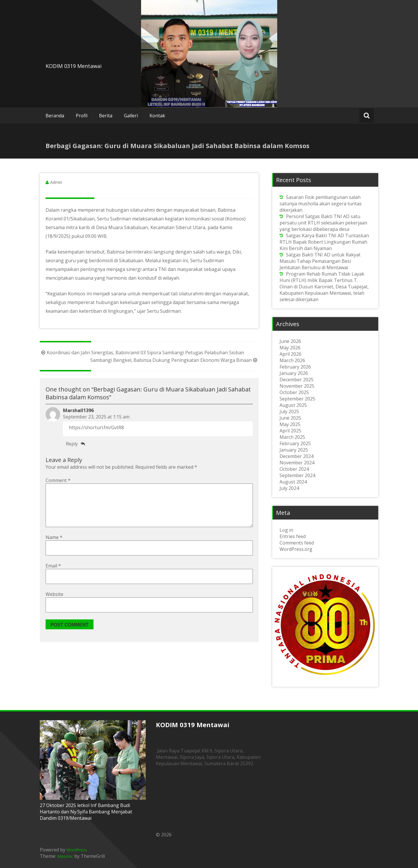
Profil (82, 116)
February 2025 (295, 443)
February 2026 (295, 367)
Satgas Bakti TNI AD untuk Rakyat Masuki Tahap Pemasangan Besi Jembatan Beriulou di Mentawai (320, 261)
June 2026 (290, 341)
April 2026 (290, 354)
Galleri (131, 116)
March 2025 (292, 437)
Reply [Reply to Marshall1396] (72, 444)
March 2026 (292, 360)
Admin (56, 182)
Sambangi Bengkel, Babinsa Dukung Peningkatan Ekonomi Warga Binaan (174, 360)
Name (54, 547)
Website (54, 603)
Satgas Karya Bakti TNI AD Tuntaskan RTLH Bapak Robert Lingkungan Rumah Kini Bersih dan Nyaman (324, 242)
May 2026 (290, 348)
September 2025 (297, 399)
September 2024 (297, 475)
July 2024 (289, 488)
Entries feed (293, 536)
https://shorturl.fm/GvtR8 (96, 427)
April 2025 (290, 431)
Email (53, 575)
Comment (58, 480)
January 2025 (294, 450)
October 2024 (294, 469)
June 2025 (290, 418)
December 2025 (297, 380)
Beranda (55, 116)
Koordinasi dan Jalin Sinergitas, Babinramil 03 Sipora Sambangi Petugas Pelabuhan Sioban (142, 353)
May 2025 (290, 424)
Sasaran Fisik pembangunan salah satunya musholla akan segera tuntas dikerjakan (321, 204)
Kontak (157, 116)
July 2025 (289, 411)
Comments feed (297, 543)
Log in (286, 530)
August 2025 (293, 405)
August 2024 (293, 482)
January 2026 (294, 373)
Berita (106, 116)
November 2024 (297, 463)
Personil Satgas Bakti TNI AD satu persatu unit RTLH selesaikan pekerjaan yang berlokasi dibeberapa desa (323, 223)
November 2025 (297, 386)
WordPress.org (296, 549)
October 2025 (294, 392)
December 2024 (297, 456)
